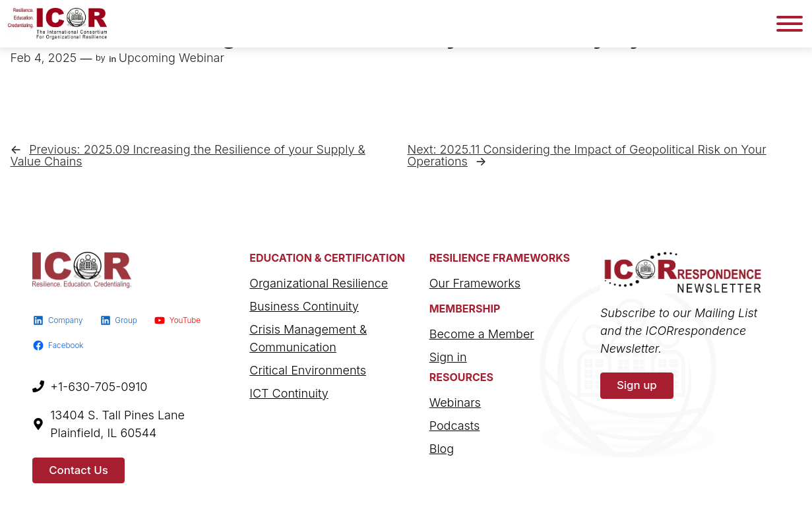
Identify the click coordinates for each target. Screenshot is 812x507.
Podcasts (455, 426)
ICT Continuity (289, 393)
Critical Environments (308, 370)
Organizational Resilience (319, 283)
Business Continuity (304, 306)
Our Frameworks (475, 283)
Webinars (455, 403)
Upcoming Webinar (172, 58)
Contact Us (78, 470)
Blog (442, 449)
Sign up (637, 385)
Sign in (448, 357)
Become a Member (482, 334)
